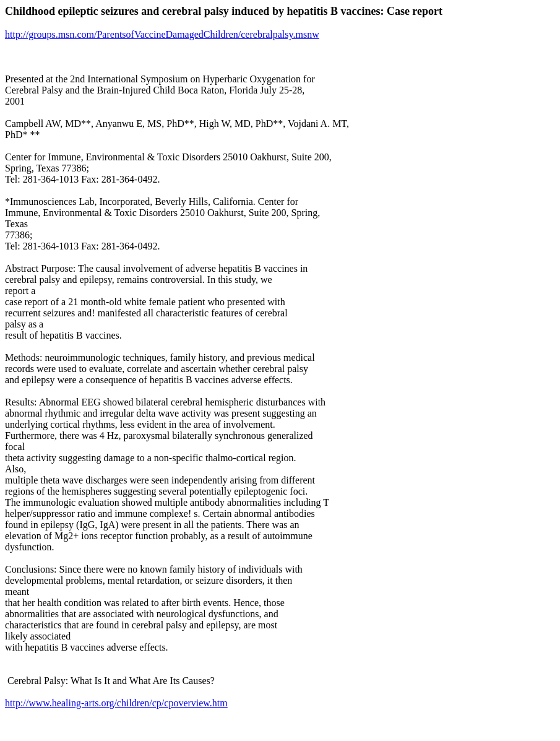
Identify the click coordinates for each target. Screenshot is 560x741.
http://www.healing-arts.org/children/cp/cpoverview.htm (116, 703)
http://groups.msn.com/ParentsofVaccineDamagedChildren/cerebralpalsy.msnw (162, 34)
